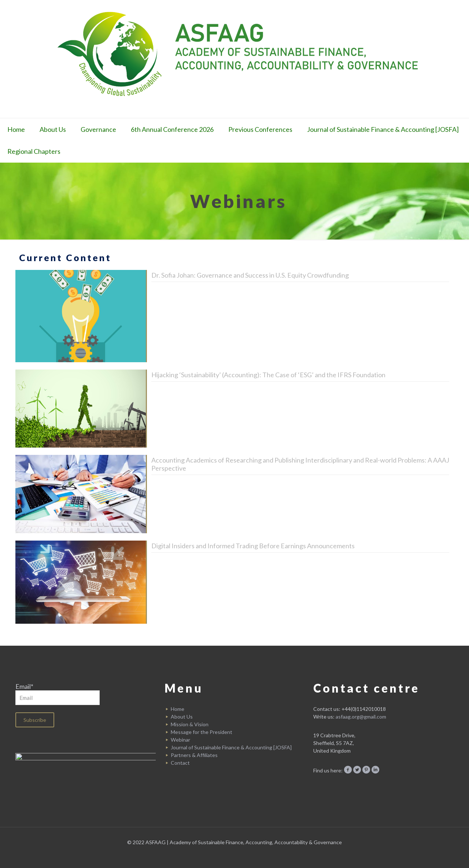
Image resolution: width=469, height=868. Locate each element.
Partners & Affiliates (194, 755)
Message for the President (202, 732)
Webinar (180, 740)
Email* (58, 694)
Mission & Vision (190, 724)
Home (178, 709)
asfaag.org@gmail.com (361, 717)
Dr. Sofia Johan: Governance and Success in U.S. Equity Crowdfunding (250, 275)
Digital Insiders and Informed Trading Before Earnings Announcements (253, 546)
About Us (182, 717)
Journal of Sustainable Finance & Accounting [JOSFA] (231, 747)
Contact (180, 763)
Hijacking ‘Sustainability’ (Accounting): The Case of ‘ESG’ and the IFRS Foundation (268, 375)
